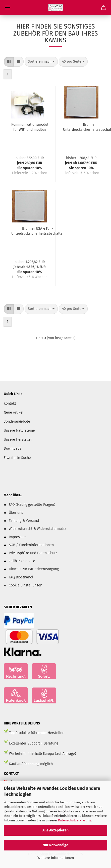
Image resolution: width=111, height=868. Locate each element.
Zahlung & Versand (24, 521)
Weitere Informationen (56, 858)
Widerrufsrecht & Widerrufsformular (37, 529)
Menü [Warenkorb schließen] (8, 8)
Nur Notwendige (55, 845)
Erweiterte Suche (17, 458)
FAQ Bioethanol (21, 577)
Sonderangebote (17, 421)
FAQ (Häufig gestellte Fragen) (32, 505)
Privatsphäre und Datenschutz (33, 553)
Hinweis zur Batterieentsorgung (34, 569)
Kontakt (10, 403)
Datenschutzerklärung (75, 820)
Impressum (18, 537)
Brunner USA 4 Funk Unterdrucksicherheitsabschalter (38, 231)
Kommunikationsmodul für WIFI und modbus (30, 127)
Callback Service (22, 561)
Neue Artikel (14, 412)
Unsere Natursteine (19, 430)
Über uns (16, 513)
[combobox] (41, 62)
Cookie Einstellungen (25, 585)
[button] (9, 62)
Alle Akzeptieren (55, 830)
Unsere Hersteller (18, 440)
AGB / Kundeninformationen (31, 545)
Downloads (13, 449)
